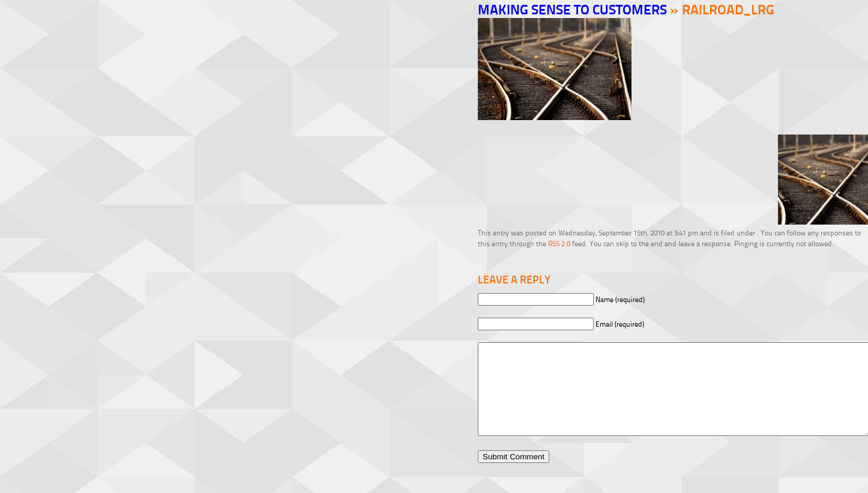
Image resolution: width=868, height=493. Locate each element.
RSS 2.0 (559, 243)
